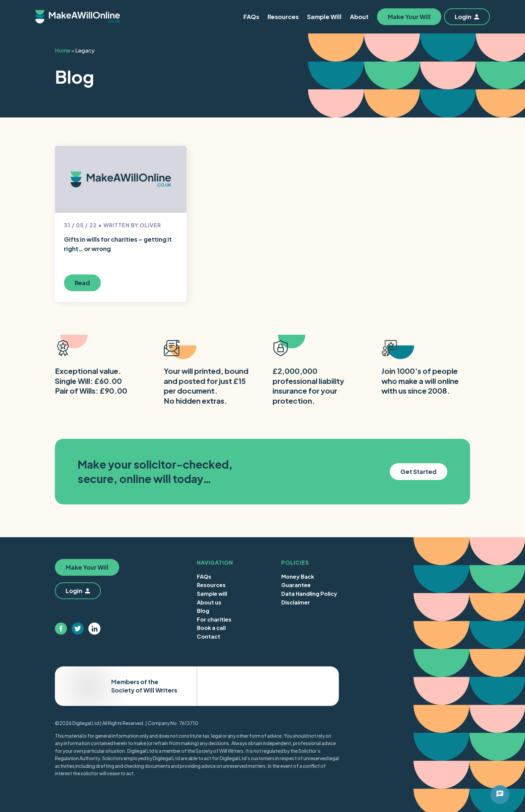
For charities (214, 619)
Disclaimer (296, 602)
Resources (211, 585)
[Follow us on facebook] (61, 629)
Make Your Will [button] (409, 17)
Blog (203, 611)
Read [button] (82, 283)
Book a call (211, 628)
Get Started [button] (419, 471)
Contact (209, 636)
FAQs (204, 577)
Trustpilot (305, 686)
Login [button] (467, 17)
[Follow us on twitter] (78, 629)
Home (63, 50)
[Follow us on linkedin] (94, 629)
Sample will (212, 594)
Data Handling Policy (309, 594)
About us (209, 602)
